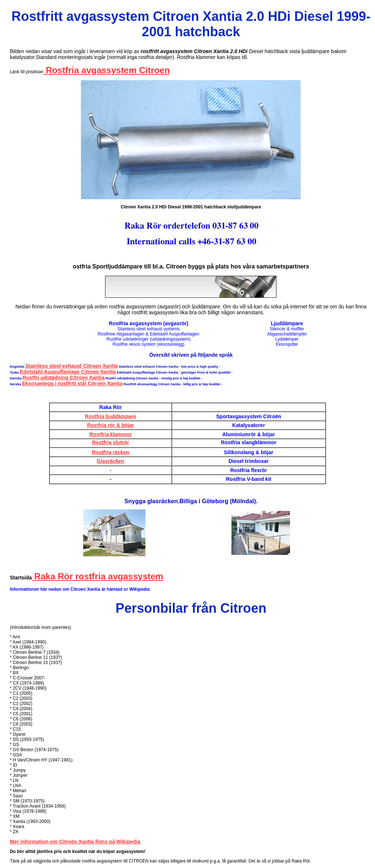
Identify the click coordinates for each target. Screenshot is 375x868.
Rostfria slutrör (110, 442)
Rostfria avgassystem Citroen (106, 70)
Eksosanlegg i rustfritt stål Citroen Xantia (72, 383)
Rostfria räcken (111, 452)
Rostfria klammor (110, 434)
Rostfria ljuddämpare (111, 416)
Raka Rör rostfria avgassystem (98, 576)
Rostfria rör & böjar (111, 425)
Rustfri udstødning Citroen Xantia (63, 378)
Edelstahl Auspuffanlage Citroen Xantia (68, 372)
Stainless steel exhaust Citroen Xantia (72, 366)
